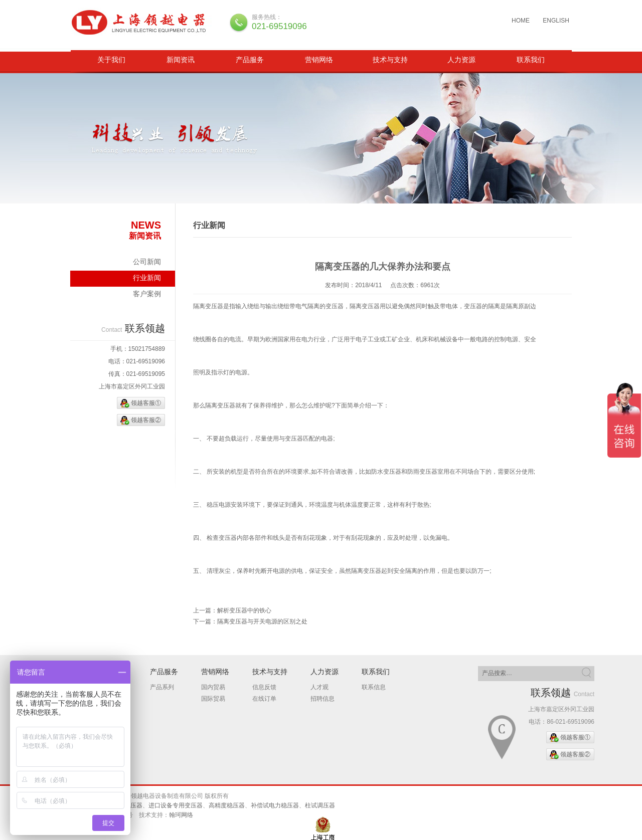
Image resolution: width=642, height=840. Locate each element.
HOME (521, 21)
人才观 (319, 687)
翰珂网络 (181, 815)
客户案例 (147, 294)
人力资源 (461, 60)
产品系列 (162, 687)
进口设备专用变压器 (176, 805)
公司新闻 (147, 262)
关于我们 (111, 60)
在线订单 (264, 699)
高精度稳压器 (227, 805)
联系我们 (531, 60)
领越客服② (146, 420)
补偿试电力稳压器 (275, 805)
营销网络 (319, 60)
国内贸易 (213, 687)
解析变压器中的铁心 (244, 610)
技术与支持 (390, 60)
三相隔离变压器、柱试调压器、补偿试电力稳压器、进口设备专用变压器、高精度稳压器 (142, 23)
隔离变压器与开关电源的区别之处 (262, 621)
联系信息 (374, 687)
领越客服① (146, 403)
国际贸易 (213, 699)
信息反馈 (264, 687)
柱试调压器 (320, 805)
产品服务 (250, 60)
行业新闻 (147, 278)
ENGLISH (556, 21)
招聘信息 (323, 699)
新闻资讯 (181, 60)
